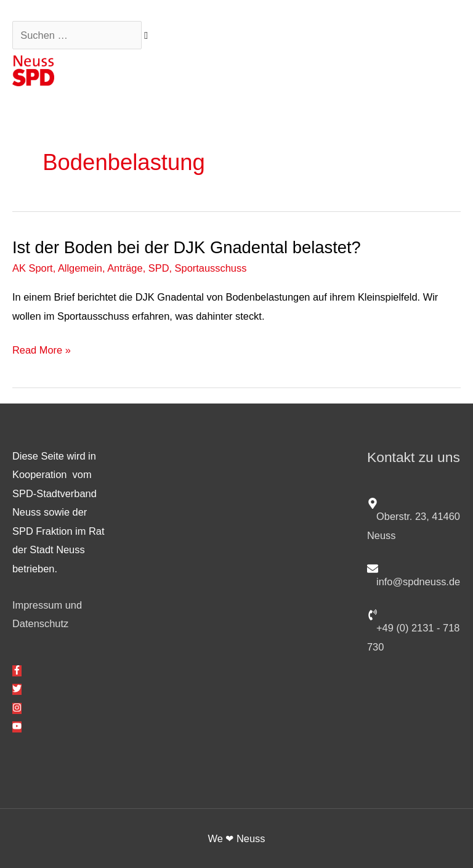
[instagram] (17, 708)
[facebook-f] (17, 671)
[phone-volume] (414, 630)
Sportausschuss (211, 268)
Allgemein (80, 268)
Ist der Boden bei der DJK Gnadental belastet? (187, 247)
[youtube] (17, 727)
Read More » (42, 350)
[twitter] (17, 689)
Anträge (125, 268)
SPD (159, 268)
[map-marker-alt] (414, 518)
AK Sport (33, 268)
